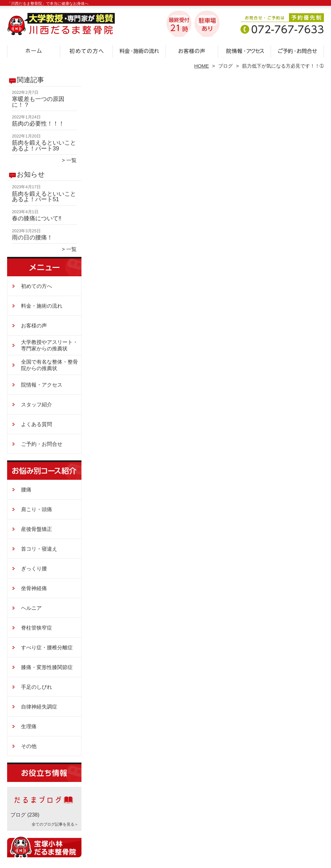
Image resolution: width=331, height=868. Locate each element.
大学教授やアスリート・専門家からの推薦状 (49, 345)
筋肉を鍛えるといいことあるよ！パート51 (44, 197)
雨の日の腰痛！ (32, 237)
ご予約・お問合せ (297, 50)
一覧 (71, 160)
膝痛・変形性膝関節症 (47, 667)
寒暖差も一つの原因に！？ (38, 102)
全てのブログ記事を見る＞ (55, 824)
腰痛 (26, 490)
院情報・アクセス (245, 50)
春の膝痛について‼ (37, 218)
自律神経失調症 (39, 707)
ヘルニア (31, 608)
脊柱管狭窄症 (37, 628)
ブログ (225, 66)
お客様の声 (192, 50)
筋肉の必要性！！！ (38, 124)
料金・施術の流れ (139, 50)
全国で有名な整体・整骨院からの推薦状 (49, 365)
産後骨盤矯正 (37, 529)
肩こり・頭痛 (37, 509)
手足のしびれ (37, 687)
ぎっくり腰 (34, 569)
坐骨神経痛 (34, 588)
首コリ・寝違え (39, 549)
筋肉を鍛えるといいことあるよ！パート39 (44, 146)
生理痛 (29, 726)
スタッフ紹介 (37, 405)
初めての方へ (86, 50)
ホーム (34, 50)
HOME (202, 66)
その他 (29, 746)
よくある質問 (37, 424)
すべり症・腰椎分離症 (47, 648)
